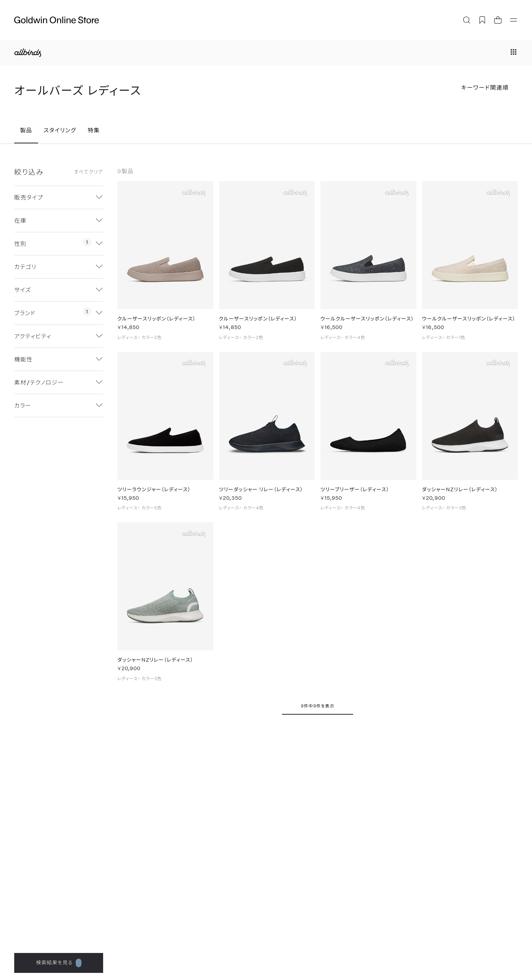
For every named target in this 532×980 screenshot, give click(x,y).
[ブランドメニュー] (514, 53)
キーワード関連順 (485, 87)
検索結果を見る (58, 963)
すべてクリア (89, 172)
